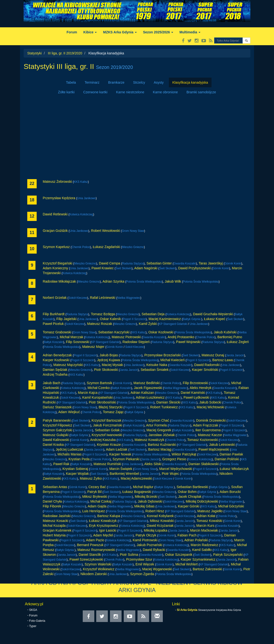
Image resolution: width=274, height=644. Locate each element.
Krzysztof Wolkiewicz (99, 569)
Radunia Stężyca (133, 263)
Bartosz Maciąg (160, 449)
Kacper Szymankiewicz (198, 559)
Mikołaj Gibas (144, 506)
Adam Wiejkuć (69, 412)
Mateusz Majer (93, 347)
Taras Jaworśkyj (211, 263)
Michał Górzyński (231, 506)
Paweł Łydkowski (196, 397)
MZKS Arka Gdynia (120, 32)
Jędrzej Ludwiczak (69, 449)
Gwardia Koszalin (185, 263)
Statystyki (34, 53)
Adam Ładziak (117, 449)
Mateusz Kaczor (210, 435)
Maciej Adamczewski (136, 478)
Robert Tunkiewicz (164, 407)
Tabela (71, 82)
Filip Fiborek (52, 506)
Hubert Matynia (54, 535)
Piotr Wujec (170, 474)
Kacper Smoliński (205, 370)
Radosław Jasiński (57, 516)
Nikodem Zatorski (94, 574)
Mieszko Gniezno (133, 247)
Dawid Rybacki (154, 550)
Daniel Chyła (52, 501)
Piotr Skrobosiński (103, 402)
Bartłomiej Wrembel (124, 474)
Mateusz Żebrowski (57, 182)
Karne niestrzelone (130, 92)
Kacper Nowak (120, 454)
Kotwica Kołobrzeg (81, 214)
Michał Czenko (99, 388)
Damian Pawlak (231, 454)
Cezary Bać (97, 487)
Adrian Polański (196, 540)
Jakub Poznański (150, 545)
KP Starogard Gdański (173, 324)
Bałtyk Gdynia (192, 319)
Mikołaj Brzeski (146, 497)
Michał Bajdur (143, 487)
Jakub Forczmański (108, 425)
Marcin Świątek (121, 469)
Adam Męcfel (103, 535)
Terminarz (92, 82)
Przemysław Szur (139, 559)
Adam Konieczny (55, 268)
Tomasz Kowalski (209, 521)
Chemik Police (81, 247)
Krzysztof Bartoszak (106, 420)
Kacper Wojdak (78, 474)
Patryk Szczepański (228, 555)
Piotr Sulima (129, 555)
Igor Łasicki (108, 530)
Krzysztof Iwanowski (107, 435)
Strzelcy (139, 82)
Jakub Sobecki (210, 402)
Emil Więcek (145, 564)
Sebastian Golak (107, 430)
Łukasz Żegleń (238, 342)
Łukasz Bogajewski (137, 492)
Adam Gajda (97, 506)
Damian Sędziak (55, 370)
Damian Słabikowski (203, 464)
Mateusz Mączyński (68, 365)
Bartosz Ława (223, 360)
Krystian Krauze (109, 445)
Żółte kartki (66, 92)
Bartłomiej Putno (230, 337)
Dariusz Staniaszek (57, 407)
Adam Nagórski (146, 268)
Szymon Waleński (98, 564)
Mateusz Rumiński (107, 464)
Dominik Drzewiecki (211, 420)
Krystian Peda (79, 459)
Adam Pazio (95, 540)
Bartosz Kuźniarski (162, 445)
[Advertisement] (137, 138)
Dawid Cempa (110, 263)
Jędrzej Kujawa (108, 360)
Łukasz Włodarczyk (234, 469)
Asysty (159, 82)
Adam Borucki (230, 492)
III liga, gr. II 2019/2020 (65, 53)
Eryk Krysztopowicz (104, 526)
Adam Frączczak (205, 425)
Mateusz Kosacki (55, 521)
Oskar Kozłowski (161, 332)
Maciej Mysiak (112, 365)
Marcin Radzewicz (205, 545)
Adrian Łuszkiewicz (150, 397)
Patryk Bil (94, 492)
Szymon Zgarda (142, 574)
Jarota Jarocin (235, 355)
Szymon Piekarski (126, 459)
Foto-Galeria (37, 621)
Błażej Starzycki (111, 407)
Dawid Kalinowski (56, 440)
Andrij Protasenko (181, 337)
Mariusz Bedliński (147, 383)
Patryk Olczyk (146, 535)
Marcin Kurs (205, 526)
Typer (33, 626)
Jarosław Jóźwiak (162, 435)
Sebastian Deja (153, 314)
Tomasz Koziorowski (202, 440)
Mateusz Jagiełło (210, 511)
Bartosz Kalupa (109, 516)
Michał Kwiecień (172, 360)
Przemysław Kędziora (59, 198)
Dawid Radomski (207, 365)
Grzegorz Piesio (174, 459)
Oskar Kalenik (110, 319)
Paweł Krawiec (103, 268)
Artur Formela (157, 425)
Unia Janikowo (86, 198)
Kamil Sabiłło (202, 550)
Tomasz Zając (113, 412)
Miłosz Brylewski (95, 497)
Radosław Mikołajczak (59, 281)
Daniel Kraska (53, 445)
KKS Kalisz (81, 182)
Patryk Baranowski (57, 420)
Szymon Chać (159, 420)
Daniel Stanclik (90, 555)
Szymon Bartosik (99, 383)
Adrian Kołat (206, 516)
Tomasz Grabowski (57, 332)
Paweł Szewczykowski (86, 559)
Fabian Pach (187, 535)
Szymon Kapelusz (56, 247)
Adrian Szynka (113, 281)
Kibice (90, 32)
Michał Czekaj (101, 501)
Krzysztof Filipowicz (57, 425)
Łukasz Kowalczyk (103, 521)
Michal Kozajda (54, 526)
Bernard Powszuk (90, 545)
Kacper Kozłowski (56, 360)
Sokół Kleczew (78, 298)
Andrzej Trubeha (55, 374)
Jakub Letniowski (222, 445)
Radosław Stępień (136, 342)
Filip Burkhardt (54, 314)
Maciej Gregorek (159, 430)
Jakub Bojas (109, 355)
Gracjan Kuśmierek (57, 530)
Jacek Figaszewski (148, 388)
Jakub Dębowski (150, 501)
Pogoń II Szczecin (134, 319)
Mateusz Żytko (91, 478)
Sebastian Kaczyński (114, 332)
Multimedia (190, 32)
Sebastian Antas (55, 487)
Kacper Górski (189, 506)
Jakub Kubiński (225, 332)
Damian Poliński (227, 459)
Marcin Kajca (88, 393)
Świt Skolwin (124, 268)
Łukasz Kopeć (215, 319)
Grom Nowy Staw (133, 231)
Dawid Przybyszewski (195, 268)
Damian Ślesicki (168, 402)
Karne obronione (165, 92)
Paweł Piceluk (53, 324)
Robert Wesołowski (106, 231)
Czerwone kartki (95, 92)
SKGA (33, 610)
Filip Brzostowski (195, 383)
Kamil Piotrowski (145, 540)
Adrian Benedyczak (57, 355)
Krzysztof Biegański (57, 263)
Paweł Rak (61, 464)
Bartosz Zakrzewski (207, 569)
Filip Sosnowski (78, 342)
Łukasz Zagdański (106, 247)
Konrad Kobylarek (160, 516)
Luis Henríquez (94, 511)
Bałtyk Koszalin (53, 342)
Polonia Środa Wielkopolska (144, 282)
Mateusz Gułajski (56, 435)
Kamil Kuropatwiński (97, 397)
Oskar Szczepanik (179, 555)
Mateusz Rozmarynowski (96, 550)
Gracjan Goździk (55, 231)
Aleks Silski (153, 464)
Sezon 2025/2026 (158, 32)
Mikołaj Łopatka (156, 530)
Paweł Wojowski (188, 342)
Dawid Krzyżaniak (160, 526)
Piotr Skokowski (106, 370)
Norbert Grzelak (55, 298)
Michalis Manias (69, 454)
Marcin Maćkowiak (204, 530)
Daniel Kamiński (193, 393)
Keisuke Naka (157, 365)
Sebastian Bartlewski (192, 487)
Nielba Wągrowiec (129, 298)
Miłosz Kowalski (162, 521)
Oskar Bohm (187, 492)
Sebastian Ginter (159, 263)
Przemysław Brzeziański (162, 355)
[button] (246, 40)
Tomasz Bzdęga (103, 314)
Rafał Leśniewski (103, 298)
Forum (72, 32)
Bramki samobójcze (201, 92)
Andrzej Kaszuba (103, 440)
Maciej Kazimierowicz (165, 319)
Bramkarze (116, 82)
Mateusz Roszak (99, 324)
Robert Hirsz (155, 511)
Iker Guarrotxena (208, 430)
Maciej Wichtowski (211, 407)
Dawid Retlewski (55, 214)
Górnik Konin (233, 263)
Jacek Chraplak (190, 497)
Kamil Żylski (148, 324)
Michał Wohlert (186, 564)
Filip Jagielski (66, 319)
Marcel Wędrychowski (176, 469)
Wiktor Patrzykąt (184, 454)
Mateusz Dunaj (213, 355)
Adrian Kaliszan (142, 393)
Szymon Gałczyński (57, 430)
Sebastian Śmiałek (155, 370)
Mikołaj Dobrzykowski (202, 501)
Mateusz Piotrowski (126, 337)
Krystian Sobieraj (75, 469)
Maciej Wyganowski (157, 569)
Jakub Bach (51, 383)
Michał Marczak (72, 337)
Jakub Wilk (173, 281)
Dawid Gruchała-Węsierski (213, 314)
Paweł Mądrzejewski (214, 449)
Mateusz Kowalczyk (149, 440)
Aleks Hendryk (200, 388)
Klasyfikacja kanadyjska (190, 82)
